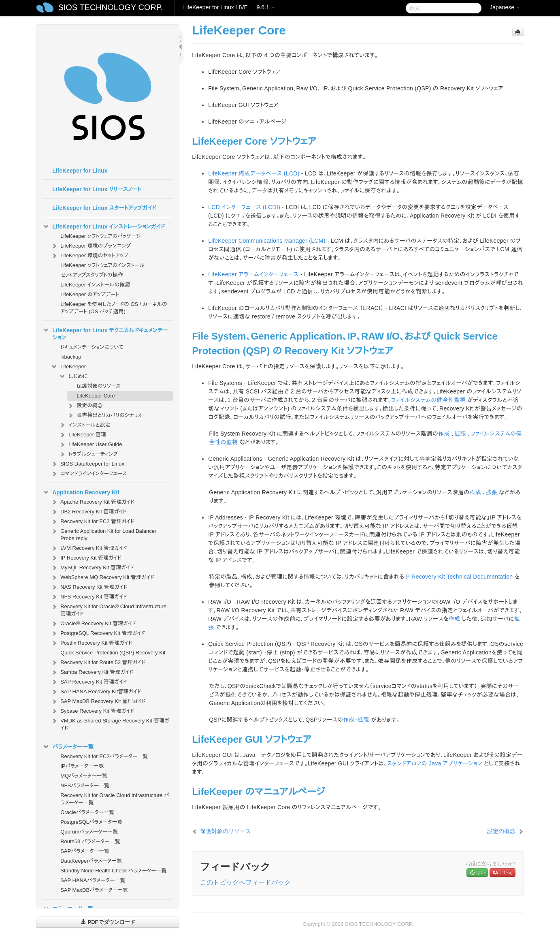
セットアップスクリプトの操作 (92, 275)
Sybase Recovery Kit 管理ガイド (92, 711)
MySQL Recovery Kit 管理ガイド (92, 568)
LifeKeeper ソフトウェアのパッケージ (100, 236)
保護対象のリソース (99, 386)
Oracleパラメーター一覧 (87, 812)
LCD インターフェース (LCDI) (244, 207)
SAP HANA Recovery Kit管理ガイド (96, 692)
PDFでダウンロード (108, 922)
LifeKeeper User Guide (90, 444)
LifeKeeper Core (96, 396)
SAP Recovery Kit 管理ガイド (89, 682)
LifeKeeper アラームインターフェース (253, 274)
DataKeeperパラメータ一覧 (91, 861)
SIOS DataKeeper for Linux (87, 464)
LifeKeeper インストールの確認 (95, 285)
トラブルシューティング (88, 454)
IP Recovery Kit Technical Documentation (458, 577)
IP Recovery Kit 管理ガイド (86, 558)
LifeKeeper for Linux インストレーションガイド (104, 227)
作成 (444, 434)
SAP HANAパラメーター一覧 (93, 880)
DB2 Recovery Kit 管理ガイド (89, 512)
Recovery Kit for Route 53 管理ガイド (98, 662)
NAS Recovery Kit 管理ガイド (89, 587)
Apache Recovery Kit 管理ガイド (93, 502)
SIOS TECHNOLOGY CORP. (110, 7)
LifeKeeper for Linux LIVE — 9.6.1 (229, 7)
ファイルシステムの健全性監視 (428, 400)
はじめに (73, 376)
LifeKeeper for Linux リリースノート (97, 189)
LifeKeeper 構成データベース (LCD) (254, 173)
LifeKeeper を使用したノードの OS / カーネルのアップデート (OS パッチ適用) (114, 308)
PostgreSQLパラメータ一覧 (91, 822)
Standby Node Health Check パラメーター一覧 (113, 871)
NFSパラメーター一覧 (85, 785)
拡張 (460, 434)
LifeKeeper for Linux (80, 171)
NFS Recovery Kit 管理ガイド (89, 597)
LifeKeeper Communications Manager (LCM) (267, 241)
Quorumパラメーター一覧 (89, 832)
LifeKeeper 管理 (82, 435)
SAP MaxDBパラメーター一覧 (94, 890)
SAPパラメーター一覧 (85, 851)
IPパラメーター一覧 (82, 766)
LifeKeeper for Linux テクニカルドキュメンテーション (105, 333)
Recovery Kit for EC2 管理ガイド (93, 521)
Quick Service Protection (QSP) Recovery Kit (113, 653)
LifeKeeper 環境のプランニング (91, 246)
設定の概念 (85, 406)
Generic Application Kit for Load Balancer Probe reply (103, 534)
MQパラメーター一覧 (84, 776)
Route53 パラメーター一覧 (90, 841)
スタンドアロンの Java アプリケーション (434, 763)
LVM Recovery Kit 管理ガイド (89, 548)
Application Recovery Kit (81, 492)
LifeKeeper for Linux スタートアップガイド (104, 208)
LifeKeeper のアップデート (90, 294)
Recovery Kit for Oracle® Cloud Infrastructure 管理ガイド (109, 609)
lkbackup (71, 357)
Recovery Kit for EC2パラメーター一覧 (104, 756)
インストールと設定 (84, 425)
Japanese (505, 7)
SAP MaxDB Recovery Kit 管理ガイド (98, 701)
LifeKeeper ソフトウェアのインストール (102, 265)
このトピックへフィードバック (245, 882)
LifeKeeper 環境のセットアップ (89, 256)
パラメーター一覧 (68, 747)
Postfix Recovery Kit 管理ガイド (92, 643)
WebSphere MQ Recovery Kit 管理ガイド (102, 577)
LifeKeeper (68, 367)
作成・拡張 (356, 720)
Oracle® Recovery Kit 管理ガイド (93, 624)
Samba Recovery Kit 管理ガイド (92, 672)
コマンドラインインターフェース (89, 474)
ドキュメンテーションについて (92, 347)
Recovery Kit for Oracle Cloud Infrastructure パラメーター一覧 (115, 799)
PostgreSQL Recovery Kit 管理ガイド (98, 633)
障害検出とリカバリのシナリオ (105, 415)
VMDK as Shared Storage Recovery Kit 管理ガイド (110, 723)
